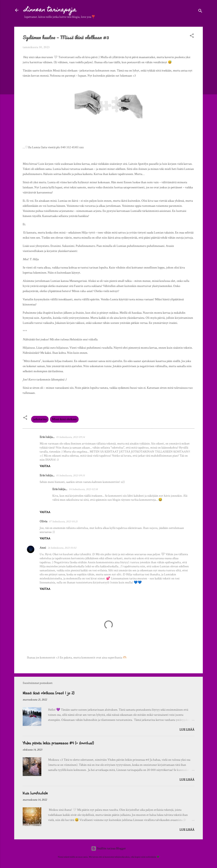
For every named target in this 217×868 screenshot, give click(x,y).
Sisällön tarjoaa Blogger (108, 848)
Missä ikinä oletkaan (64, 419)
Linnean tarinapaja (50, 10)
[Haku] (200, 12)
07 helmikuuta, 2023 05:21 (63, 522)
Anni (43, 548)
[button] (192, 36)
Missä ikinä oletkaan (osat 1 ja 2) (49, 693)
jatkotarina (40, 419)
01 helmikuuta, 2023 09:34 (70, 437)
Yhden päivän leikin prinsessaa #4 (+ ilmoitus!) (58, 743)
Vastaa (45, 466)
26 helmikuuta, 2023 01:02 (62, 548)
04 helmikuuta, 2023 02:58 (83, 489)
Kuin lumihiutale (35, 793)
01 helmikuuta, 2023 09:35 (70, 476)
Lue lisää (187, 730)
